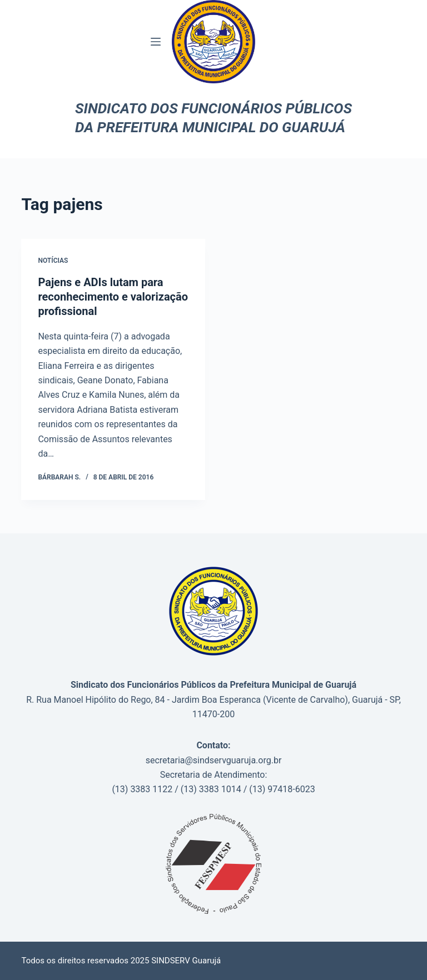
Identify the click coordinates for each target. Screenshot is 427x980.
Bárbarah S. (59, 477)
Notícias (53, 261)
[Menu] (156, 42)
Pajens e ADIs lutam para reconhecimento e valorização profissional (113, 297)
